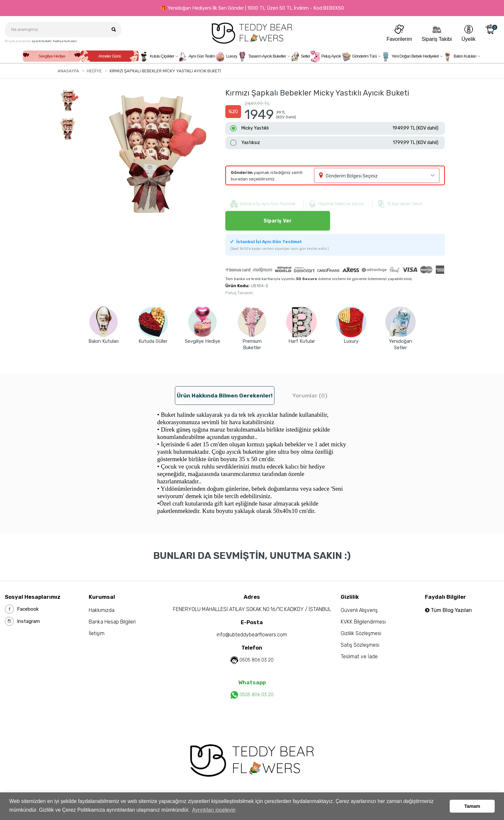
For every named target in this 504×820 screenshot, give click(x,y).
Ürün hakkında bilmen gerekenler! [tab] (225, 396)
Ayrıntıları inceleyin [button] (214, 810)
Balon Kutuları (459, 57)
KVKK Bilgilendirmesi (363, 622)
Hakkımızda (102, 610)
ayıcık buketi (42, 41)
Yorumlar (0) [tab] (310, 396)
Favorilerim (399, 33)
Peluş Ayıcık (326, 57)
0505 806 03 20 (256, 660)
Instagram (22, 621)
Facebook (22, 609)
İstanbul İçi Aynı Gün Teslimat (279, 245)
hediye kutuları (65, 41)
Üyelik (469, 33)
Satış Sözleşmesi (360, 645)
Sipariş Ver (278, 221)
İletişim (97, 633)
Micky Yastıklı (340, 128)
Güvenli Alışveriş (359, 610)
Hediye (94, 71)
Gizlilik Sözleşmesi (361, 633)
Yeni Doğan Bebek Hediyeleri (410, 57)
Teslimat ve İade (359, 656)
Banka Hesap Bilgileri (112, 622)
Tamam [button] (472, 806)
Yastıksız (340, 143)
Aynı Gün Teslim (196, 57)
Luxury (226, 57)
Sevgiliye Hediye (52, 56)
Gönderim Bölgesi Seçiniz (352, 176)
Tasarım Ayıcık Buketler (262, 57)
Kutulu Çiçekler (156, 57)
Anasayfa (68, 71)
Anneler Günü (110, 56)
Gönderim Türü (359, 57)
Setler (300, 57)
